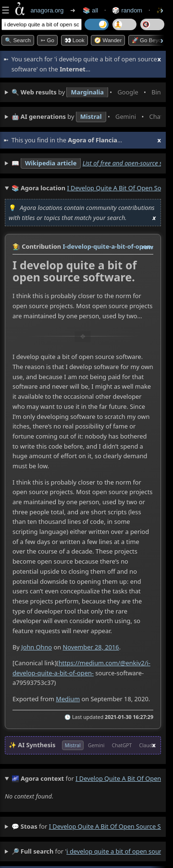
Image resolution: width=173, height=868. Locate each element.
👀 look (74, 40)
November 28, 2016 (91, 647)
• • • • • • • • (86, 93)
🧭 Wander (108, 40)
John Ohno (37, 647)
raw (148, 247)
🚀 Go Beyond (150, 40)
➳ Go (47, 40)
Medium (68, 698)
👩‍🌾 (16, 246)
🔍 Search (18, 40)
